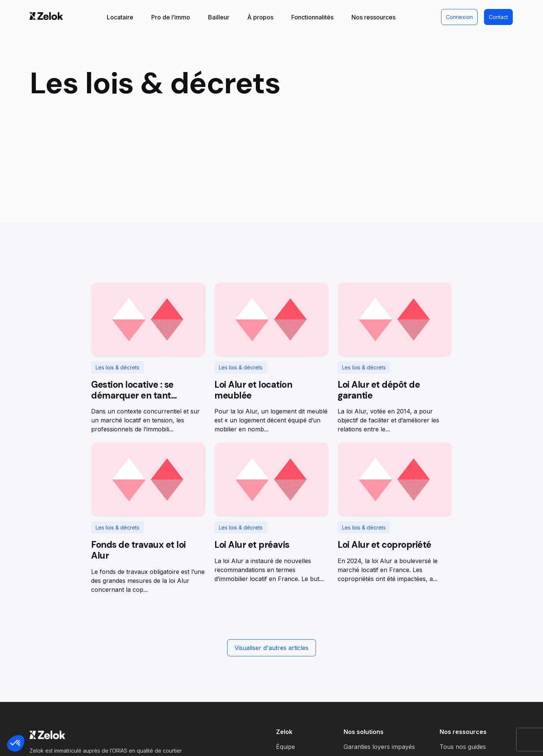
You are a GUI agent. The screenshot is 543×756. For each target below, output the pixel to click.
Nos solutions (364, 732)
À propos (260, 17)
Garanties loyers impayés (379, 747)
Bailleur (219, 17)
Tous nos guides (463, 747)
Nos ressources (373, 17)
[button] (16, 743)
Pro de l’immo (171, 17)
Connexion (459, 17)
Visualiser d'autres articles (271, 648)
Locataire (120, 17)
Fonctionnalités (312, 17)
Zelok (284, 732)
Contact (498, 17)
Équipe (286, 747)
